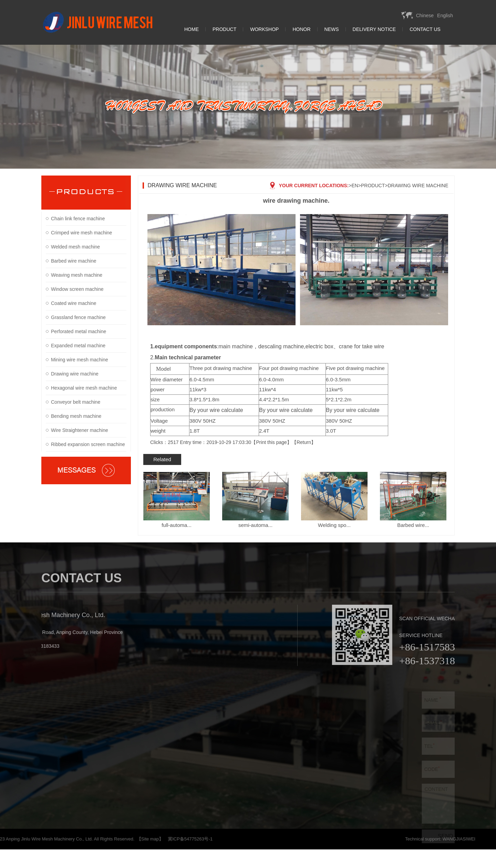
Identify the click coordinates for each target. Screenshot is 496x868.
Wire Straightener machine (80, 430)
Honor (301, 29)
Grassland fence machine (78, 317)
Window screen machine (77, 289)
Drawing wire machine (75, 374)
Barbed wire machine (74, 261)
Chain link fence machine (78, 219)
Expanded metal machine (78, 346)
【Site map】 (50, 839)
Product (224, 29)
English (445, 15)
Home (192, 29)
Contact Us (425, 29)
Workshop (264, 29)
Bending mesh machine (76, 416)
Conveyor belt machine (76, 402)
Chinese (425, 15)
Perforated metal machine (79, 331)
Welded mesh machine (75, 247)
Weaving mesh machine (77, 275)
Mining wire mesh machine (80, 360)
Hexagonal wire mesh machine (84, 388)
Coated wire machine (74, 303)
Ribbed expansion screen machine (88, 444)
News (332, 29)
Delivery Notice (374, 29)
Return (304, 442)
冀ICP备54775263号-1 (91, 839)
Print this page (271, 442)
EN (355, 186)
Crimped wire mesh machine (81, 233)
